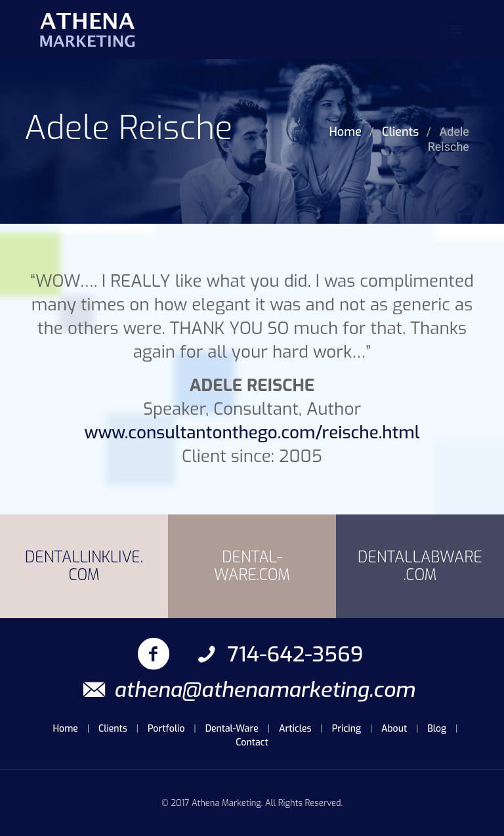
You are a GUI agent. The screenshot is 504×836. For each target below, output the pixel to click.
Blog (437, 729)
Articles (295, 729)
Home (345, 132)
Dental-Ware (232, 729)
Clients (400, 132)
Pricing (346, 729)
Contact (252, 742)
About (394, 729)
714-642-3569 (278, 654)
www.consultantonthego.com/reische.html (252, 433)
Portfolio (166, 729)
